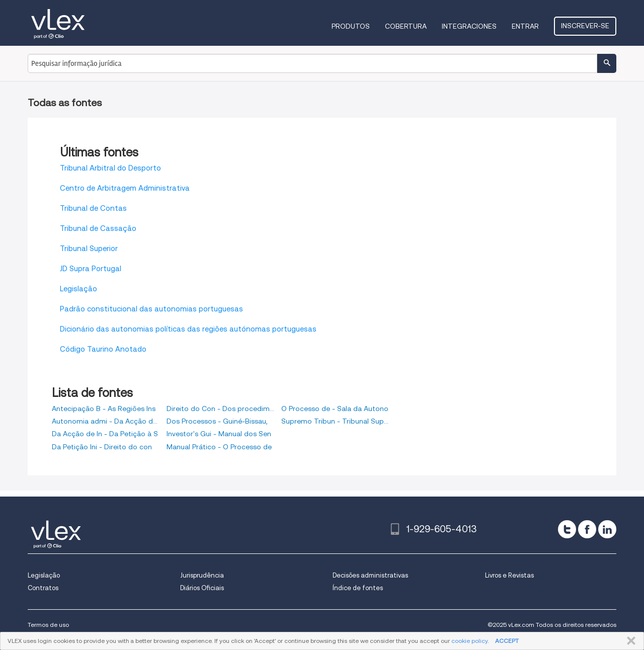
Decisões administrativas (370, 575)
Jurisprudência (202, 575)
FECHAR (629, 641)
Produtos (351, 26)
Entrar (525, 26)
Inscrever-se (585, 26)
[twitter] (567, 529)
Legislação (78, 289)
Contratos (43, 588)
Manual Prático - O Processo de (219, 447)
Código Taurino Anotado (103, 349)
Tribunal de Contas (93, 208)
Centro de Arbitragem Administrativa (125, 188)
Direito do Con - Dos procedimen (220, 409)
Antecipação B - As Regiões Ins (104, 409)
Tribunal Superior (89, 249)
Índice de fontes (358, 588)
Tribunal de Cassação (98, 228)
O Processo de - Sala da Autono (335, 409)
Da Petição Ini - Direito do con (102, 447)
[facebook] (587, 529)
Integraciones (469, 26)
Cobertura (406, 26)
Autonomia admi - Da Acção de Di (106, 421)
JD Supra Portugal (91, 269)
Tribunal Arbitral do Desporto (110, 168)
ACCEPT (507, 641)
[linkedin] (607, 529)
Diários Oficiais (202, 588)
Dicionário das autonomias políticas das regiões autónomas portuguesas (188, 329)
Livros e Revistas (509, 575)
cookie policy (469, 641)
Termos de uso (48, 625)
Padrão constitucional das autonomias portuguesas (151, 309)
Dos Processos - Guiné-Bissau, (217, 421)
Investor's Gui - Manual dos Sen (219, 434)
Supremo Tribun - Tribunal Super (335, 421)
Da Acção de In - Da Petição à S (105, 434)
